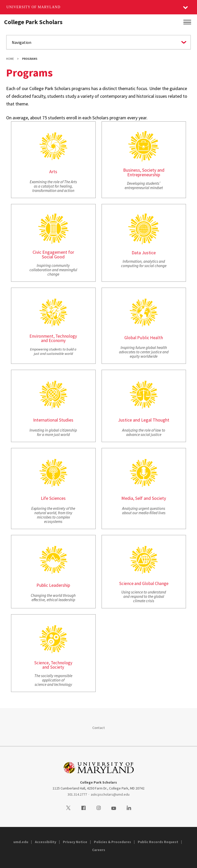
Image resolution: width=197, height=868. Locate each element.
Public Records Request (158, 842)
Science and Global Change (144, 583)
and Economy (53, 340)
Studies (66, 420)
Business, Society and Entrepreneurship (144, 172)
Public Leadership (53, 585)
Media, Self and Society (144, 498)
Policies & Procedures (112, 842)
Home (10, 59)
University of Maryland (33, 7)
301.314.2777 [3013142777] (77, 794)
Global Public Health (144, 338)
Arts (53, 172)
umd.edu (21, 842)
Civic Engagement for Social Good (53, 254)
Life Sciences (53, 498)
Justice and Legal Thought (144, 420)
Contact (99, 728)
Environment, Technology (53, 336)
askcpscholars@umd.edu (110, 794)
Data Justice (144, 253)
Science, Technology (53, 663)
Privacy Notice (75, 842)
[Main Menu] (187, 22)
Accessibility (46, 842)
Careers (99, 850)
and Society (53, 667)
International (46, 420)
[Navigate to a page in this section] (98, 42)
